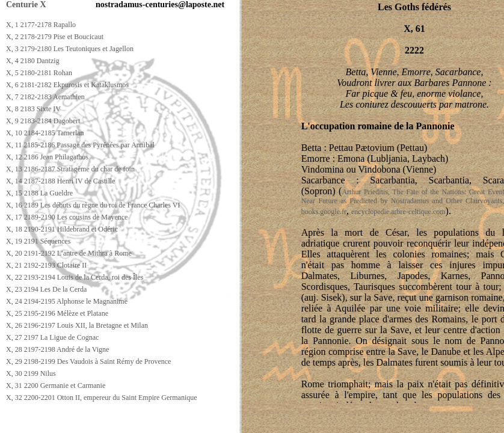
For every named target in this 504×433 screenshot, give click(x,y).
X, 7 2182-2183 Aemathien (45, 97)
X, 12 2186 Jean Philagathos (47, 157)
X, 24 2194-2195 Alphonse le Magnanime (67, 301)
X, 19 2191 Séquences (38, 241)
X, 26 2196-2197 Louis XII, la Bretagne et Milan (77, 325)
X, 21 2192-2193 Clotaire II (46, 265)
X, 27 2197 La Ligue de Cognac (52, 337)
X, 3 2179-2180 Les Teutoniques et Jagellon (70, 49)
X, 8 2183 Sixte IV (33, 109)
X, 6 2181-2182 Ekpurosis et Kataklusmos (67, 85)
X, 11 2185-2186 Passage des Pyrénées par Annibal (80, 145)
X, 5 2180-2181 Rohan (39, 73)
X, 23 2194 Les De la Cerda (46, 289)
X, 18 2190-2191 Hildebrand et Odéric (62, 229)
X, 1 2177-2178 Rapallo (41, 25)
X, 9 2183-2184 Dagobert (43, 121)
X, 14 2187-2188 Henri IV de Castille (60, 181)
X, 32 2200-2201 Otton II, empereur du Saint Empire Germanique (102, 398)
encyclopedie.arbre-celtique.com (398, 212)
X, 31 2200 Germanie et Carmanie (56, 385)
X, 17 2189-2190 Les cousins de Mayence (67, 217)
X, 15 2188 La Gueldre (39, 193)
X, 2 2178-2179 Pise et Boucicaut (55, 37)
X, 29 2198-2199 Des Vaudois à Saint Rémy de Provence (88, 361)
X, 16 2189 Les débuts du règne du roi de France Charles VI (93, 205)
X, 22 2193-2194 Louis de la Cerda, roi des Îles (75, 277)
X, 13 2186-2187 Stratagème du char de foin (70, 169)
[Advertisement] (221, 422)
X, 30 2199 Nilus (31, 373)
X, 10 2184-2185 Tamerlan (45, 133)
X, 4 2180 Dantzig (33, 61)
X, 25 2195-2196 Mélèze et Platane (57, 313)
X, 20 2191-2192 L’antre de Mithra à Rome (69, 253)
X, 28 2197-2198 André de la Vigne (57, 349)
